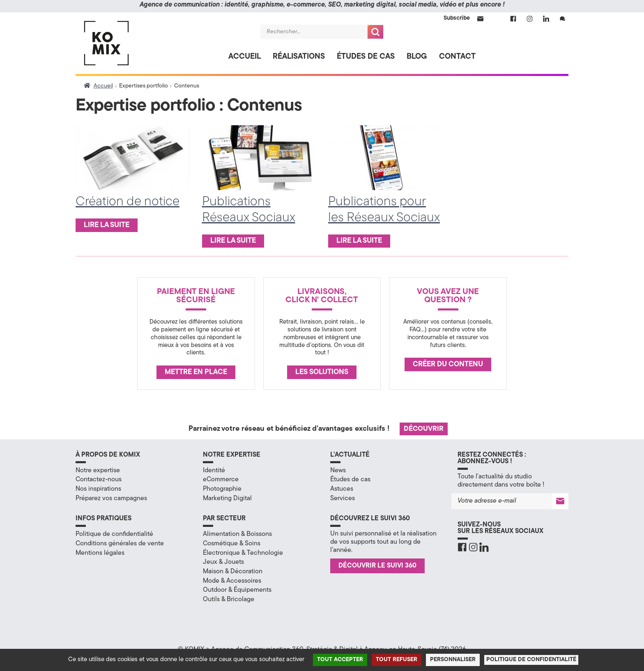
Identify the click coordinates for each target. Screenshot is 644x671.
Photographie (222, 489)
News (338, 471)
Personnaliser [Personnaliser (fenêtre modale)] (453, 660)
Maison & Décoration (233, 572)
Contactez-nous (99, 480)
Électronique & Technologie (243, 553)
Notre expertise (98, 471)
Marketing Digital (227, 499)
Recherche (375, 32)
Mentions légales (100, 553)
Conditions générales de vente (120, 544)
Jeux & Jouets (223, 562)
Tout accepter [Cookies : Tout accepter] (340, 660)
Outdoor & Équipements (237, 590)
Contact (457, 57)
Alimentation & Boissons (237, 534)
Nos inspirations (98, 489)
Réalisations (299, 57)
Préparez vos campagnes (111, 499)
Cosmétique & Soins (232, 544)
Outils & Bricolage (229, 600)
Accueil (245, 57)
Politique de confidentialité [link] (531, 660)
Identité (214, 471)
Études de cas (366, 57)
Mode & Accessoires (232, 581)
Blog (417, 57)
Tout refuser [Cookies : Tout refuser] (397, 660)
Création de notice (128, 202)
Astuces (342, 489)
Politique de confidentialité (114, 534)
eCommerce (221, 480)
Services (343, 499)
